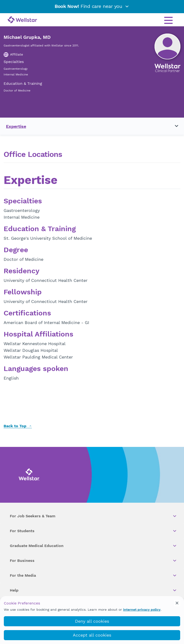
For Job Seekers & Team (93, 516)
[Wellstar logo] (22, 20)
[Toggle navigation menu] (174, 126)
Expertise (16, 126)
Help (93, 590)
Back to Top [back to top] (18, 426)
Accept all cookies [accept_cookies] (92, 635)
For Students (93, 531)
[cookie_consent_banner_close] (177, 603)
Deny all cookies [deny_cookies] (92, 621)
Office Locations (33, 154)
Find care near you (92, 6)
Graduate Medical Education (93, 546)
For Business (93, 561)
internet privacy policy (142, 610)
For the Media (93, 576)
